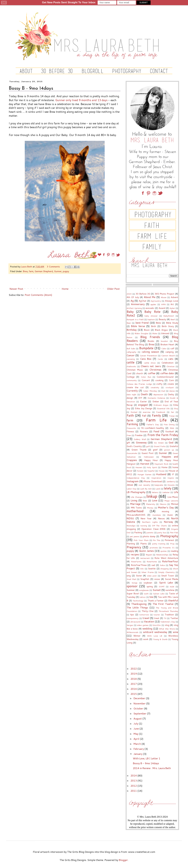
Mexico (163, 504)
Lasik (158, 489)
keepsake (159, 485)
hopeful (151, 471)
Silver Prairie (147, 572)
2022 (134, 669)
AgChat (142, 301)
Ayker (172, 308)
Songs (134, 583)
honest (140, 471)
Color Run (146, 377)
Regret (149, 555)
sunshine (170, 590)
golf (148, 446)
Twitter (174, 618)
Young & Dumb (160, 639)
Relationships (162, 555)
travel (146, 618)
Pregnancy (134, 547)
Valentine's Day (168, 622)
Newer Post (16, 289)
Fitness (130, 431)
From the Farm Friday (163, 435)
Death (144, 394)
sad (153, 565)
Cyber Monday (150, 391)
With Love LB (155, 636)
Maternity (151, 504)
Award (162, 308)
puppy (66, 271)
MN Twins (136, 508)
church (140, 373)
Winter (137, 636)
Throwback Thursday (168, 611)
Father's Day (153, 424)
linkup (152, 496)
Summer (131, 590)
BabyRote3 (169, 316)
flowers (144, 431)
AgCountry (156, 301)
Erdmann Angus (161, 405)
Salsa (162, 565)
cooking (159, 380)
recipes (135, 554)
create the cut (135, 387)
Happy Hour (151, 460)
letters (155, 492)
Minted (175, 504)
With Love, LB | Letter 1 (147, 758)
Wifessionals (132, 632)
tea (151, 597)
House (162, 471)
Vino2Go (157, 625)
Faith (130, 415)
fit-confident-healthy (153, 428)
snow (157, 579)
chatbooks (131, 366)
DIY (140, 398)
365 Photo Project (164, 294)
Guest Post (148, 453)
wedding (147, 628)
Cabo (164, 348)
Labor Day (131, 489)
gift (128, 443)
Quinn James (146, 551)
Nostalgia (131, 526)
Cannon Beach (168, 355)
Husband (161, 474)
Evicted (134, 412)
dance (172, 391)
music (170, 515)
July (136, 723)
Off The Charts (159, 526)
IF (173, 474)
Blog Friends (150, 337)
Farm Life (156, 420)
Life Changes (137, 497)
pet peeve (134, 536)
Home (65, 289)
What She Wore (167, 629)
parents (150, 532)
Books (151, 341)
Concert (146, 380)
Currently (132, 391)
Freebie (139, 435)
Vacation (149, 621)
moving (165, 511)
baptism (151, 319)
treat (157, 618)
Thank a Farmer (156, 601)
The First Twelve (163, 604)
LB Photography (136, 492)
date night (131, 394)
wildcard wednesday (155, 632)
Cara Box (146, 359)
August (138, 718)
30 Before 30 (143, 294)
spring (150, 586)
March (137, 744)
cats (171, 359)
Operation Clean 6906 (153, 529)
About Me (150, 297)
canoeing (131, 359)
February (139, 749)
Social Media (172, 579)
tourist (157, 615)
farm (31, 271)
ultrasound (135, 622)
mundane (157, 515)
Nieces (161, 518)
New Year (146, 518)
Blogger (123, 860)
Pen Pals (174, 532)
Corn (171, 380)
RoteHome (152, 561)
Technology (138, 601)
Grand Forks (160, 446)
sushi (146, 594)
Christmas (155, 370)
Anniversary (138, 304)
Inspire (171, 478)
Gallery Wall (140, 439)
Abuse (164, 297)
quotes (164, 551)
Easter (144, 401)
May (136, 734)
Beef (173, 319)
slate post (152, 576)
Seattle (152, 568)
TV (165, 618)
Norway (168, 522)
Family (156, 415)
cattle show (150, 363)
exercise (147, 412)
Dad (163, 391)
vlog (167, 625)
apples (153, 304)
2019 (134, 674)
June (136, 728)
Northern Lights (150, 522)
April (137, 739)
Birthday (132, 330)
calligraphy (131, 352)
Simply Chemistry (166, 572)
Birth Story (168, 326)
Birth (154, 326)
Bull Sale (131, 348)
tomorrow (144, 615)
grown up (169, 450)
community (132, 380)
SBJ (142, 569)
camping (170, 352)
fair (172, 412)
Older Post (113, 289)
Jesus (130, 485)
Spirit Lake (166, 582)
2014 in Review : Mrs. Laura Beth (152, 768)
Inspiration (156, 478)
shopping (164, 569)
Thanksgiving (139, 604)
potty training (159, 544)
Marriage (135, 504)
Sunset (157, 590)
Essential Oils (163, 408)
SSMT (162, 586)
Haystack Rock (161, 464)
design (130, 398)
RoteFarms (136, 561)
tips (132, 614)
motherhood (135, 511)
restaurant (145, 558)
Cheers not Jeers (151, 366)
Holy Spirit (152, 467)
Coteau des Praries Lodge (139, 384)
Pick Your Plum (141, 540)
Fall (144, 416)
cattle (131, 362)
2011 (134, 791)
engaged (143, 405)
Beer (129, 323)
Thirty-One (148, 611)
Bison (147, 330)
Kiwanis (171, 485)
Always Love (172, 301)
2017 (134, 684)
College (131, 377)
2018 (134, 679)
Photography (169, 536)
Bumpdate (146, 348)
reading (174, 551)
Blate (155, 333)
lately (168, 488)
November (140, 703)
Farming (132, 424)
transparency (133, 618)
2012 (134, 786)
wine (175, 632)
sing (129, 576)
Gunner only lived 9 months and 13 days (81, 100)
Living (134, 500)
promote (154, 548)
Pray (172, 544)
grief (155, 450)
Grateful (174, 446)
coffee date (167, 373)
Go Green (159, 443)
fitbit (172, 428)
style (172, 586)
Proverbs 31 (168, 548)
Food (156, 431)
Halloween (149, 457)
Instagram (133, 481)
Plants (144, 544)
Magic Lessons (171, 501)
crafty (159, 384)
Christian (170, 366)
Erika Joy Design (144, 408)
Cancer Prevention (148, 355)
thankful (173, 600)
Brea (25, 271)
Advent (174, 297)
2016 (134, 689)
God (171, 442)
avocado (150, 308)
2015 (129, 294)
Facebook (161, 412)
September (140, 713)
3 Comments (53, 267)
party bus (162, 532)
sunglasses (144, 590)
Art (172, 304)
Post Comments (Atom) (38, 295)
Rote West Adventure (166, 558)
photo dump (149, 536)
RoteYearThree (139, 565)
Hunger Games (144, 474)
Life (176, 492)
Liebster (166, 492)
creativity (155, 387)
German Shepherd (44, 271)
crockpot (170, 387)
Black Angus (161, 330)
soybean (148, 583)
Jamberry (171, 481)
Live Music (173, 497)
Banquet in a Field (135, 319)
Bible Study (172, 323)
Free (129, 435)
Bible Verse (138, 326)
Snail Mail (131, 579)
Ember (156, 401)
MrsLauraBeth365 (136, 515)
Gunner (58, 271)
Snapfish (145, 579)
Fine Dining (169, 424)
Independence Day (136, 478)
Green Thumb (139, 450)
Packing (138, 532)
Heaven (139, 467)
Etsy (176, 408)
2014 (134, 775)
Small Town (168, 576)
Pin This (157, 540)
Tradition (169, 614)
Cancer (131, 355)
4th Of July (133, 297)
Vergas (130, 625)
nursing (144, 526)
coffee (152, 373)
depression (158, 394)
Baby (130, 312)
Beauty (162, 319)
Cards (160, 359)
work (146, 639)
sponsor (132, 586)
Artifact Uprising (134, 308)
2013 (134, 780)
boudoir (164, 341)
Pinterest (169, 540)
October (139, 708)
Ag (132, 301)
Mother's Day (166, 507)
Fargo (172, 416)
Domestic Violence (156, 398)
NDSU (130, 518)
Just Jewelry (144, 485)
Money (150, 508)
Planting (131, 544)
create (171, 384)
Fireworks (131, 428)
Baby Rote (152, 312)
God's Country (134, 446)
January (138, 754)
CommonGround (165, 377)
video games (143, 625)
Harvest (145, 464)
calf (172, 348)
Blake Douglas (141, 333)
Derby (171, 394)
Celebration (167, 363)
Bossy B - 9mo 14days (146, 763)
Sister (139, 576)
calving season (150, 352)
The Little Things (137, 607)
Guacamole (132, 453)
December (140, 698)
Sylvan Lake (159, 594)
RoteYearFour (170, 561)
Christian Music (135, 370)
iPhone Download (153, 481)
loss (145, 500)
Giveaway (141, 442)
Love (155, 500)
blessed (165, 333)
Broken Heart (167, 344)
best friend (142, 323)
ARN (163, 304)
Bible (158, 323)
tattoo (143, 597)
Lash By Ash (146, 489)
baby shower (151, 316)
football (170, 431)
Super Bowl (133, 593)
